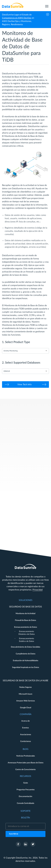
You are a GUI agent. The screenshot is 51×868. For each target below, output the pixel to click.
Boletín (26, 818)
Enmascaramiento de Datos (26, 627)
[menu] (47, 5)
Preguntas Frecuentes (26, 790)
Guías (26, 783)
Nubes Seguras (26, 687)
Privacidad (38, 590)
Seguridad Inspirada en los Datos (26, 667)
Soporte (26, 811)
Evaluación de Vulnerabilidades (26, 661)
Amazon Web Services (26, 701)
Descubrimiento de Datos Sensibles (26, 647)
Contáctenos (26, 741)
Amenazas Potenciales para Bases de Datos (26, 763)
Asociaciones (26, 735)
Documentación (26, 796)
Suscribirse (14, 834)
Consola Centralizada (26, 803)
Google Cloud (26, 708)
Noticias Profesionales (26, 756)
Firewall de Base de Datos (26, 620)
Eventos (26, 728)
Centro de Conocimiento (26, 770)
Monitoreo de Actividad (26, 614)
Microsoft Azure (26, 694)
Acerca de (26, 721)
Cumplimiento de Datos (26, 654)
